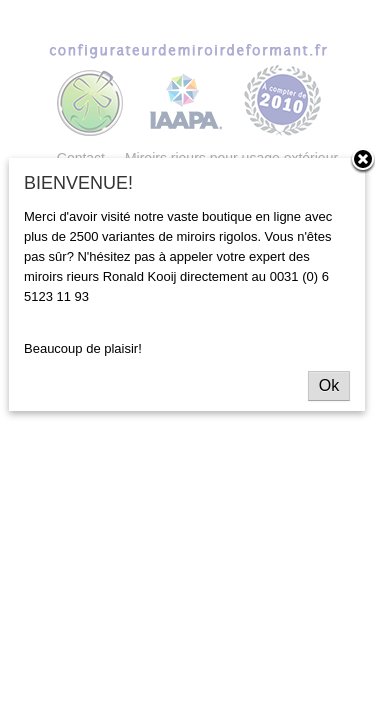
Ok (329, 385)
